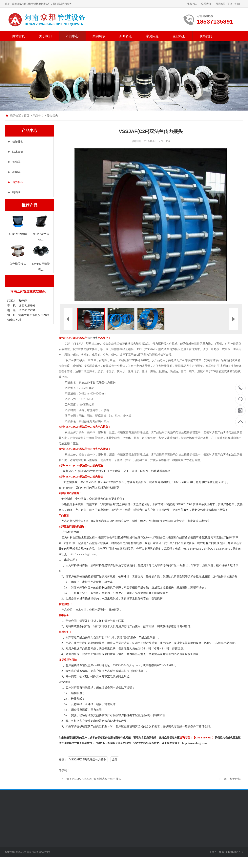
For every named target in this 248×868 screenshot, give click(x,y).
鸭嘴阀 (16, 192)
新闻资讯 (126, 36)
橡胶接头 (18, 142)
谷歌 (237, 4)
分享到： (64, 770)
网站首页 (19, 36)
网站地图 (220, 4)
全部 (115, 759)
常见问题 (152, 36)
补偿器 (16, 172)
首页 (27, 116)
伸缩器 (16, 162)
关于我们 (45, 36)
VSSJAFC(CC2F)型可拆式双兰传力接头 (97, 779)
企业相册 (179, 36)
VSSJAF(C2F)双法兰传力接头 (88, 759)
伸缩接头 (130, 344)
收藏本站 (192, 4)
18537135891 (241, 388)
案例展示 (99, 36)
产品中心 (72, 36)
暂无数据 (235, 779)
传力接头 (52, 116)
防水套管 (18, 152)
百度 (230, 4)
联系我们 (206, 4)
